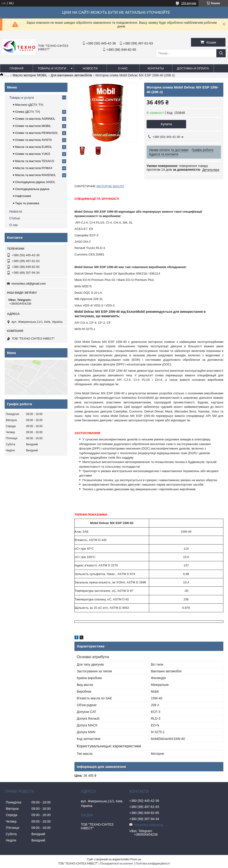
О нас (123, 68)
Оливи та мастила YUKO (33, 154)
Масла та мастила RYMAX (34, 168)
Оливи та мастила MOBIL (33, 126)
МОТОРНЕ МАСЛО (110, 186)
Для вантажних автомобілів (71, 75)
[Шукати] (221, 53)
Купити (166, 124)
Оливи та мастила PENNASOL (37, 133)
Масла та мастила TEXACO (35, 161)
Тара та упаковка (27, 203)
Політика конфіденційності (153, 864)
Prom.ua (136, 859)
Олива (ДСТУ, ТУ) (28, 112)
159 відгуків (189, 3)
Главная (17, 68)
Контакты (156, 68)
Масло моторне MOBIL (30, 75)
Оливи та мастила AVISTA (34, 140)
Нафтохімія (23, 196)
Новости (90, 68)
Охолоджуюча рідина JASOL (35, 182)
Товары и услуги (52, 68)
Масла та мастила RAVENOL (35, 175)
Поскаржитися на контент (117, 864)
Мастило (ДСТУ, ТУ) (29, 105)
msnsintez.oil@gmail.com (29, 284)
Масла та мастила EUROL (34, 147)
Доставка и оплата (193, 68)
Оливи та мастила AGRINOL (35, 119)
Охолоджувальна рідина (32, 189)
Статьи (15, 218)
